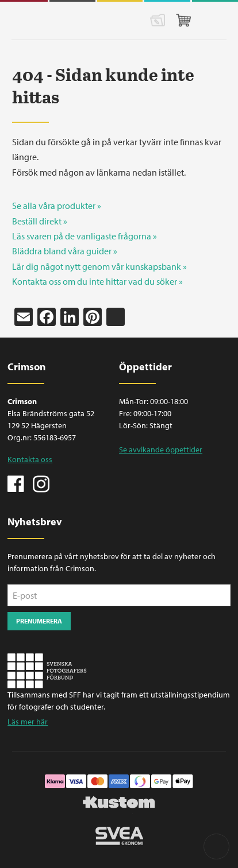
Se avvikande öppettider (161, 449)
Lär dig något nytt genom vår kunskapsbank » (99, 266)
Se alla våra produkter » (57, 206)
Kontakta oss (30, 459)
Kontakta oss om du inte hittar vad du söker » (97, 281)
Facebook (16, 483)
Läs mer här (28, 722)
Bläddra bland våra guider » (65, 251)
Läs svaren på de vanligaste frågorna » (85, 236)
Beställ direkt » (40, 221)
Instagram (41, 483)
